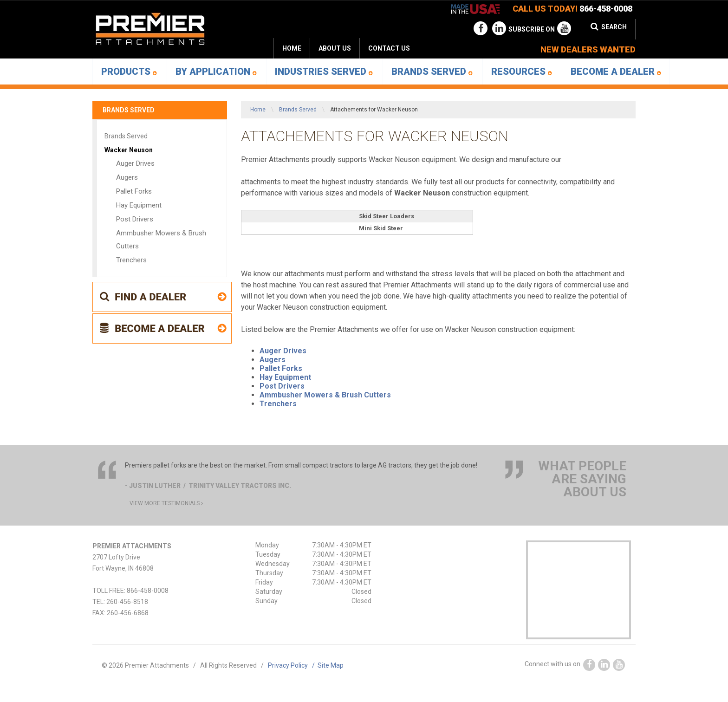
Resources (522, 71)
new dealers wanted (588, 49)
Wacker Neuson (129, 150)
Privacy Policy (293, 665)
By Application (216, 71)
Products (129, 71)
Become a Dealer (616, 71)
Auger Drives (283, 351)
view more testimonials (166, 503)
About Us (335, 48)
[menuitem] (335, 48)
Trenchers (278, 404)
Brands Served (432, 71)
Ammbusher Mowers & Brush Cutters (325, 395)
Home (292, 48)
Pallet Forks (281, 368)
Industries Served (324, 71)
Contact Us (389, 48)
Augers (273, 360)
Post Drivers (282, 386)
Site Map (331, 665)
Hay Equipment (285, 377)
